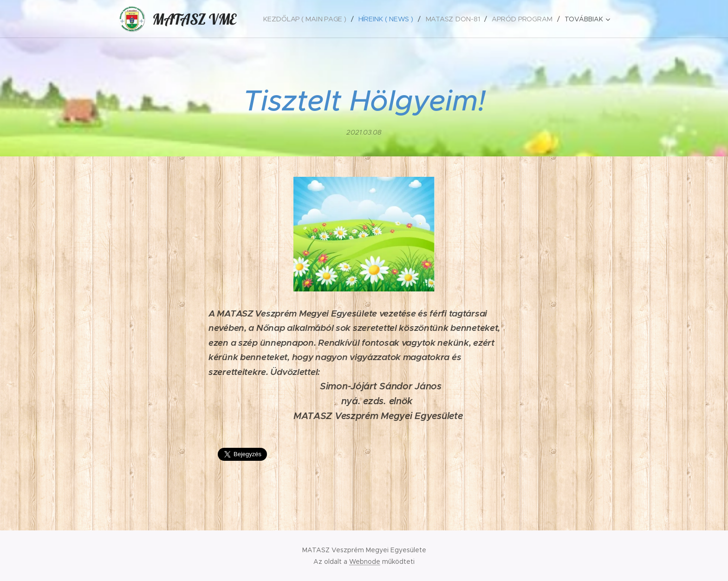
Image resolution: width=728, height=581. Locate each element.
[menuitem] (312, 19)
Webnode (365, 562)
